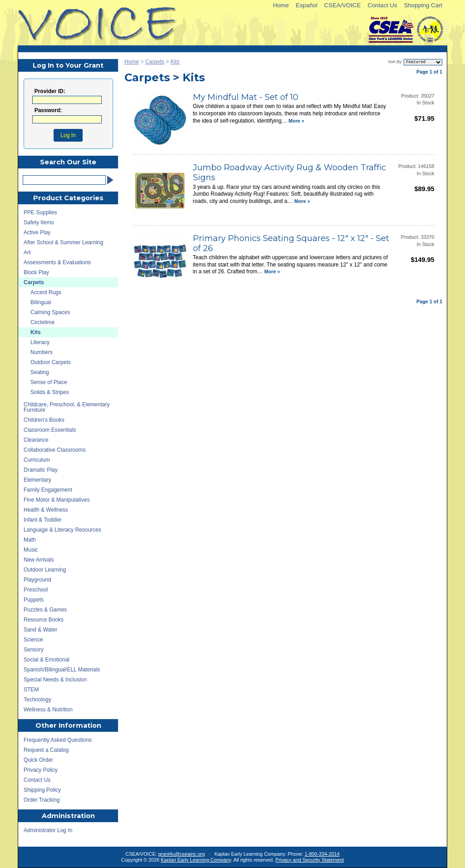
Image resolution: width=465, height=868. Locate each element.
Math (30, 540)
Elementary (37, 480)
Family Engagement (48, 490)
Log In (68, 135)
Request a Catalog (46, 750)
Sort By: (395, 62)
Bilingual (41, 302)
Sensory (34, 650)
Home (281, 5)
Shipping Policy (42, 790)
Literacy (40, 342)
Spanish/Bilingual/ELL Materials (62, 670)
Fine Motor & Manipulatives (57, 500)
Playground (37, 580)
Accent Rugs (46, 292)
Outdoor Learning (45, 570)
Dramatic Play (41, 470)
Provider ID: (50, 91)
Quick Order (38, 760)
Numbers (42, 352)
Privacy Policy (41, 770)
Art (27, 252)
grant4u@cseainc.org (181, 854)
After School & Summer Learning (63, 242)
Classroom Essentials (50, 430)
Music (31, 550)
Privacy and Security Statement (310, 860)
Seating (40, 372)
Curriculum (37, 460)
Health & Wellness (46, 510)
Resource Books (44, 620)
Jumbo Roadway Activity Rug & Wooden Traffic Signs (289, 173)
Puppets (34, 600)
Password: (48, 111)
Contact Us (382, 5)
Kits (175, 62)
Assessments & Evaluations (57, 262)
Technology (37, 700)
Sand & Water (40, 630)
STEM (31, 690)
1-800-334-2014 (322, 854)
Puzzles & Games (45, 610)
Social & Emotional (47, 660)
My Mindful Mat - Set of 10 (246, 97)
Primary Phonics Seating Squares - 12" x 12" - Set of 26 (291, 244)
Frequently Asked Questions (58, 740)
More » (296, 121)
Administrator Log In (48, 830)
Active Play (37, 232)
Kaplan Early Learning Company (196, 860)
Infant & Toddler (43, 520)
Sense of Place (49, 382)
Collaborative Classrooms (55, 450)
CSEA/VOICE (343, 5)
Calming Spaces (50, 312)
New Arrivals (39, 560)
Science (33, 640)
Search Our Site (68, 162)
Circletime (42, 322)
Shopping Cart (423, 5)
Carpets (155, 62)
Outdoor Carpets (51, 362)
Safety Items (39, 222)
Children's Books (44, 420)
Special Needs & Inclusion (55, 680)
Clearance (36, 440)
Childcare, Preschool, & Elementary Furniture (67, 407)
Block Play (36, 272)
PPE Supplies (40, 212)
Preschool (36, 590)
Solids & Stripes (50, 392)
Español (307, 5)
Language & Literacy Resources (62, 530)
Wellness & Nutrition (48, 710)
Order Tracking (42, 800)
